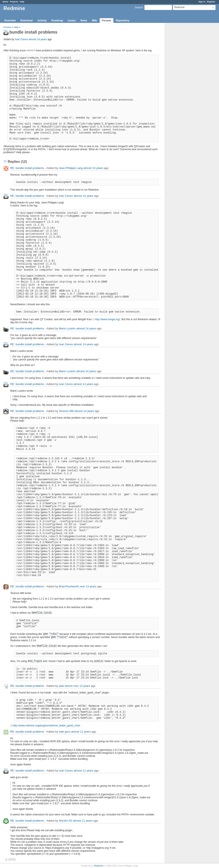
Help (22, 2)
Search (139, 7)
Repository (123, 21)
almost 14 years (38, 39)
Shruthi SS (65, 821)
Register (211, 2)
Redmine (99, 866)
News (84, 21)
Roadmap (57, 21)
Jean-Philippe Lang (71, 168)
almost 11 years (81, 732)
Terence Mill (66, 411)
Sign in (202, 2)
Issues (72, 21)
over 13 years (88, 586)
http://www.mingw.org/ (108, 319)
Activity (42, 21)
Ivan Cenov (21, 39)
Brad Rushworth (69, 586)
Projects (14, 2)
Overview (10, 21)
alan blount (66, 686)
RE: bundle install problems (27, 168)
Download (26, 21)
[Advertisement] (186, 90)
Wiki (94, 21)
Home (5, 2)
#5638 (30, 50)
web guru (64, 732)
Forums (107, 21)
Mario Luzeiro (67, 328)
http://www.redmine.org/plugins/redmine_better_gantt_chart (47, 726)
